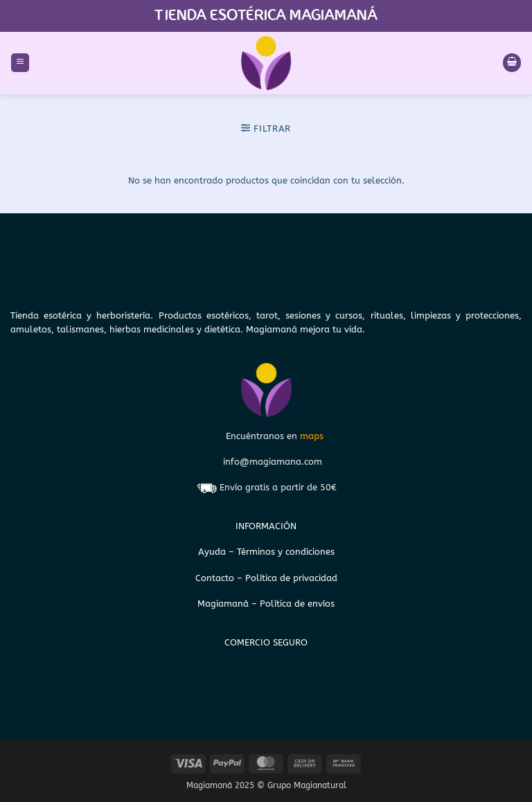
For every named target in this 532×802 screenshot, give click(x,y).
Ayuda (213, 552)
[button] (20, 63)
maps (312, 436)
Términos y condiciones (286, 552)
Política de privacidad (291, 578)
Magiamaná (223, 604)
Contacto (216, 578)
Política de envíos (297, 604)
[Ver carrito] (512, 63)
